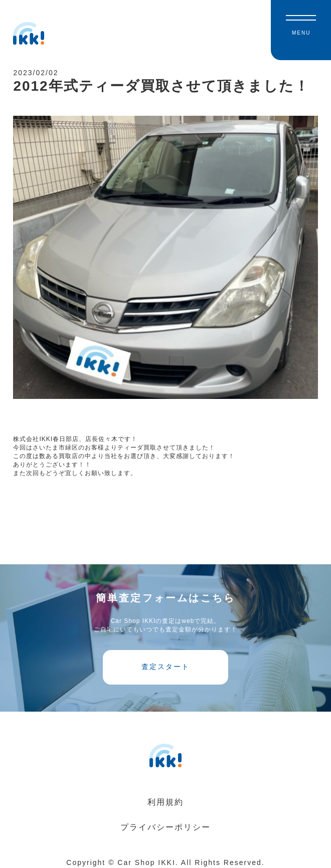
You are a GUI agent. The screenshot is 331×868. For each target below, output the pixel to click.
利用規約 (165, 807)
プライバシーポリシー (165, 832)
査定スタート (165, 671)
